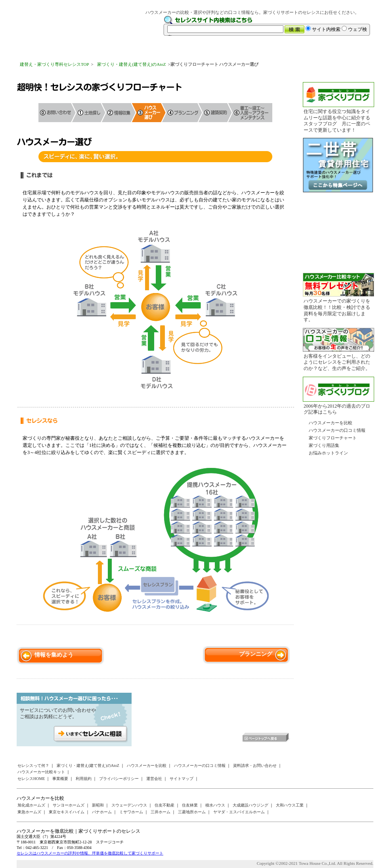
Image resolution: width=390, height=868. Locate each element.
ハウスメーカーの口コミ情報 (337, 430)
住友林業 (190, 805)
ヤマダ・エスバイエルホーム (239, 812)
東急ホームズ (29, 812)
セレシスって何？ (33, 765)
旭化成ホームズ (31, 805)
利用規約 (84, 779)
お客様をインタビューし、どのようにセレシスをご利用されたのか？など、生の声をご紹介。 (337, 362)
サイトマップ (182, 779)
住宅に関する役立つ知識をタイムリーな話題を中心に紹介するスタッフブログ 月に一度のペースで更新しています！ (337, 121)
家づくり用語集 (324, 445)
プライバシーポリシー (119, 779)
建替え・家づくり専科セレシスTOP (54, 64)
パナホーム (102, 812)
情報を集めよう (54, 655)
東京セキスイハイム (67, 812)
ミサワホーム (131, 812)
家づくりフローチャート (333, 438)
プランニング (256, 654)
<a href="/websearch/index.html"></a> (268, 26)
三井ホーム (161, 812)
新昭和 (98, 805)
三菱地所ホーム (192, 812)
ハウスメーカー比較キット (41, 772)
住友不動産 (164, 805)
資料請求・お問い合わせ (255, 765)
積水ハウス (215, 805)
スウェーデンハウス (129, 805)
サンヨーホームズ (69, 805)
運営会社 (154, 779)
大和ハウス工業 (290, 805)
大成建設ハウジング (250, 805)
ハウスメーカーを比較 (331, 423)
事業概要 (60, 779)
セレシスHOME (31, 779)
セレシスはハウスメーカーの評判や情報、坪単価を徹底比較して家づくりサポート (90, 853)
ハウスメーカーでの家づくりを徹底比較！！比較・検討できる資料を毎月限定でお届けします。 (337, 310)
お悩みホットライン (328, 453)
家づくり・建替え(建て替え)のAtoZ (132, 64)
